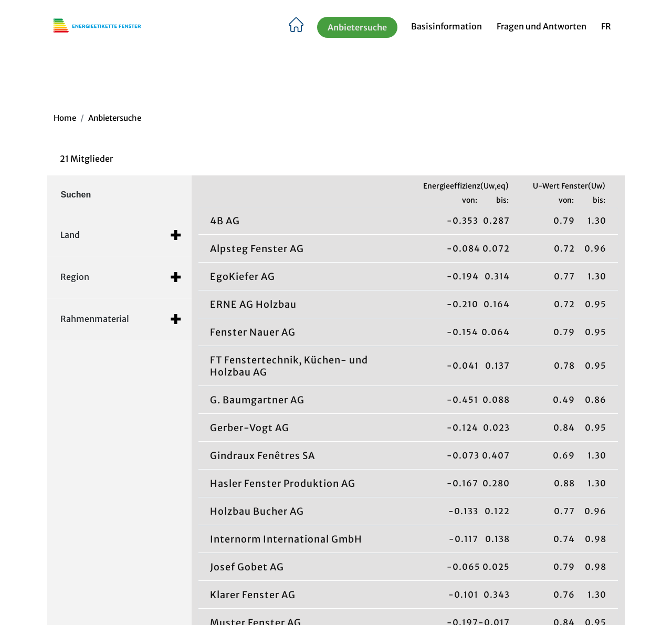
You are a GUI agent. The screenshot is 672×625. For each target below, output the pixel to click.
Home (65, 118)
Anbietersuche (357, 28)
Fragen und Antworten (542, 28)
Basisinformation (447, 28)
